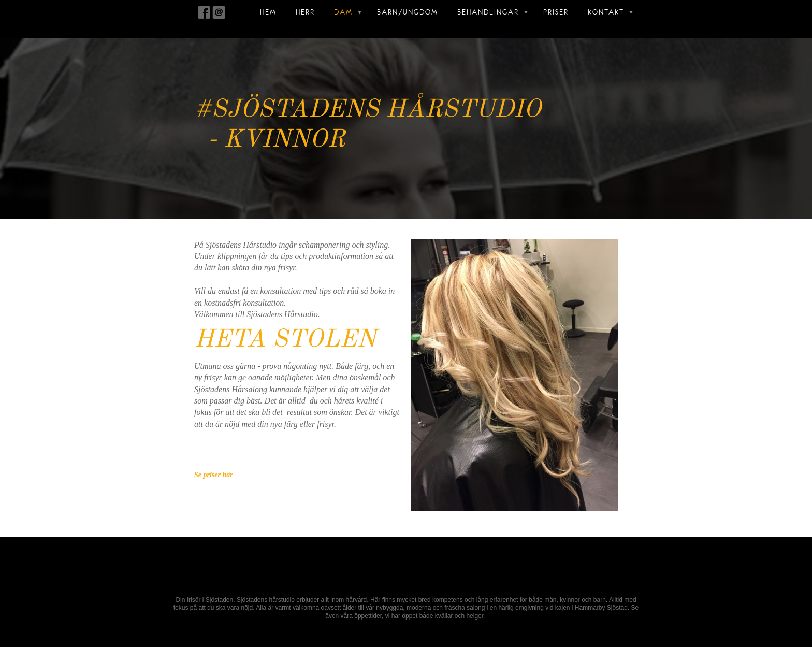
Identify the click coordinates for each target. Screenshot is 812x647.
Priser (556, 12)
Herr (305, 12)
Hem (268, 12)
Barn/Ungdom (408, 12)
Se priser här (214, 475)
